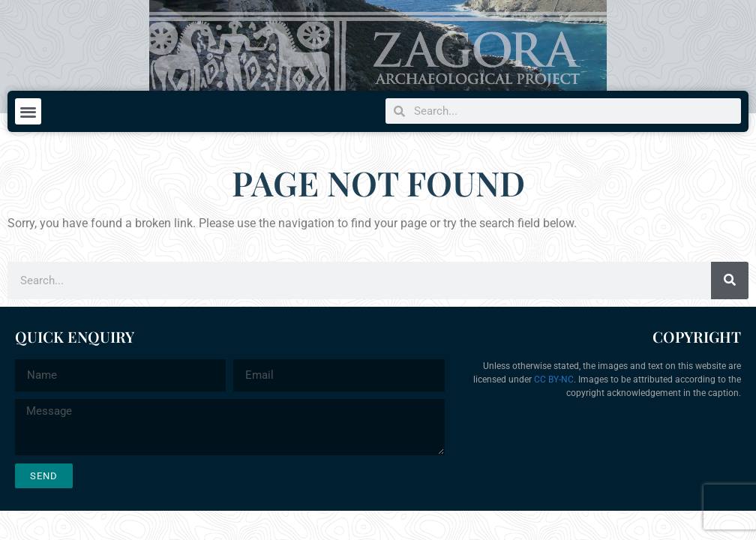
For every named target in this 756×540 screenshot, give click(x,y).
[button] (28, 111)
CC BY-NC (554, 379)
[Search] (730, 280)
